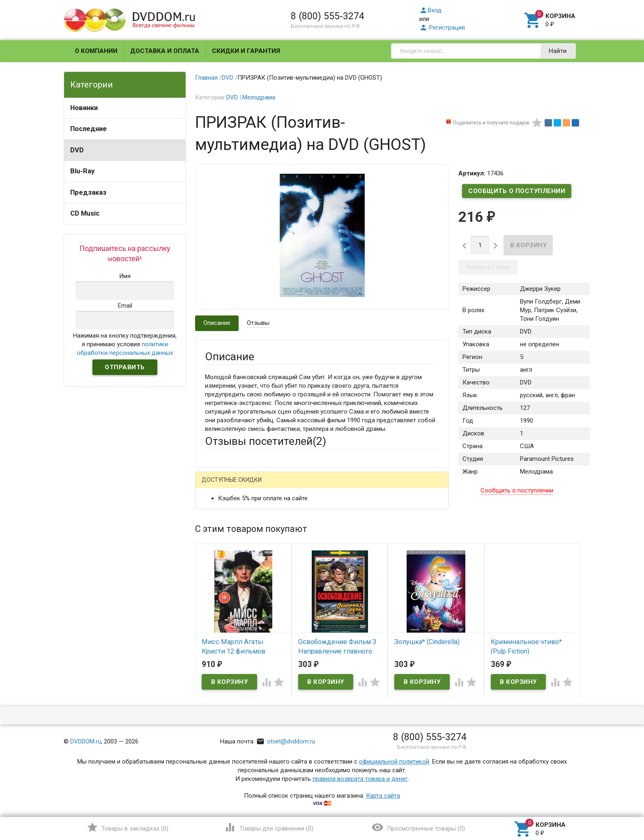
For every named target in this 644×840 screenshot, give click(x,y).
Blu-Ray (82, 171)
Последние (89, 129)
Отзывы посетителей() (266, 441)
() (128, 827)
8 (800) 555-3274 (328, 16)
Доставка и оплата (165, 51)
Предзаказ (88, 192)
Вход (430, 10)
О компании (96, 51)
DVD (77, 150)
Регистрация (442, 28)
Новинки (84, 108)
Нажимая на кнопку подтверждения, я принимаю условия (125, 344)
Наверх (610, 800)
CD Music (85, 213)
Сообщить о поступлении (517, 191)
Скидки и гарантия (246, 51)
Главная (206, 78)
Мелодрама (259, 97)
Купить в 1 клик (488, 267)
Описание (217, 323)
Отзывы (258, 323)
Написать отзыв (248, 483)
